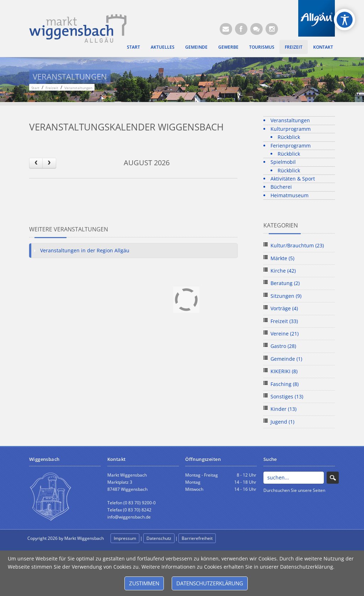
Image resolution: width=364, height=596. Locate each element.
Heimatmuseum (290, 195)
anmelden (232, 539)
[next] (49, 163)
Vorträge (284, 308)
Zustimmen (144, 583)
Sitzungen (286, 296)
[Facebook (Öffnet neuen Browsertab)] (241, 29)
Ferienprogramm (291, 146)
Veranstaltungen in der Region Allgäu (85, 250)
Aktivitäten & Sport (293, 179)
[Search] (294, 478)
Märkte (282, 258)
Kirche (283, 271)
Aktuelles (163, 47)
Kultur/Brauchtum (297, 245)
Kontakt (323, 47)
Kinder (283, 409)
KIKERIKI (284, 371)
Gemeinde (196, 47)
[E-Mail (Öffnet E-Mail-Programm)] (226, 29)
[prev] (36, 163)
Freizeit (294, 47)
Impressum (125, 538)
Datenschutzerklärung (210, 583)
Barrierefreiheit (197, 538)
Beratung (285, 283)
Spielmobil (283, 162)
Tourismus (262, 47)
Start (133, 47)
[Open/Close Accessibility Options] (345, 20)
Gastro (283, 346)
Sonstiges (287, 396)
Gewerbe (228, 47)
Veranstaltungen (290, 120)
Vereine (285, 334)
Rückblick (289, 137)
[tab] (133, 251)
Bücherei (281, 187)
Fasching (285, 384)
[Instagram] (272, 29)
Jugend (282, 422)
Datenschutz (159, 538)
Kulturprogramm (291, 129)
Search (333, 478)
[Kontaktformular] (256, 29)
